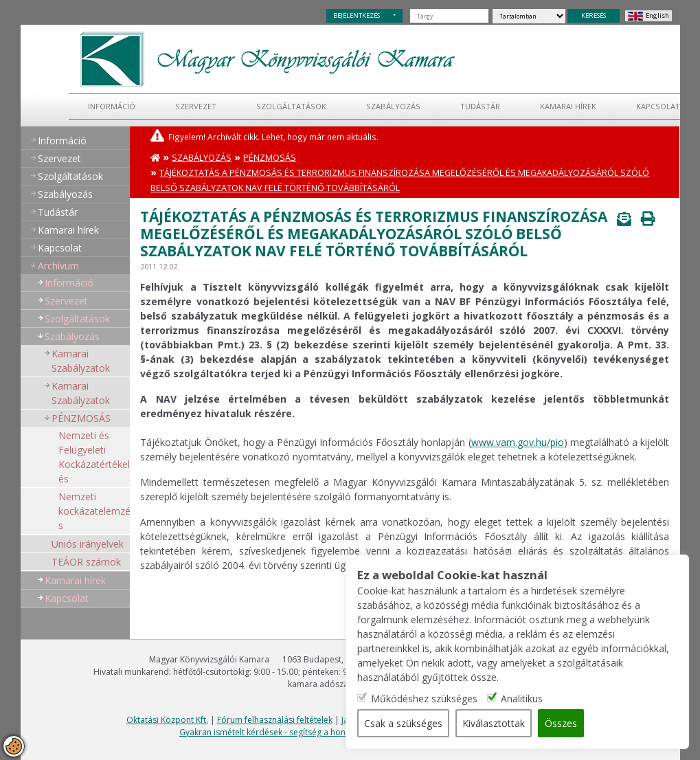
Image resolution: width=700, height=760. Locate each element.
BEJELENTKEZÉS (357, 15)
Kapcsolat (60, 248)
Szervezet (196, 106)
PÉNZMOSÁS (81, 418)
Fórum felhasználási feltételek (275, 720)
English (657, 15)
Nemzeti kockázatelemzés (94, 511)
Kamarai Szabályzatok (81, 361)
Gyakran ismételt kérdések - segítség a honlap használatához (298, 732)
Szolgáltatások (291, 106)
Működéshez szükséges (424, 698)
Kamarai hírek (568, 106)
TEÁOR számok (86, 562)
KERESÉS (594, 15)
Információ (112, 106)
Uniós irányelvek (88, 544)
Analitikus (522, 698)
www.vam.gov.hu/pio (518, 442)
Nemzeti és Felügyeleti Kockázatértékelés (94, 457)
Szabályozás (202, 158)
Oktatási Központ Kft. (167, 720)
